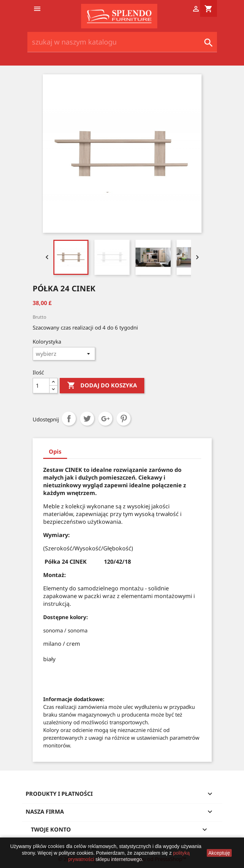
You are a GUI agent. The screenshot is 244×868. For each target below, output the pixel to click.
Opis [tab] (55, 452)
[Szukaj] (122, 42)
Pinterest (124, 419)
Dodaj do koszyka (102, 386)
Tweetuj (87, 419)
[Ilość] (41, 386)
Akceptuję (219, 853)
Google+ (105, 419)
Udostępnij (69, 419)
